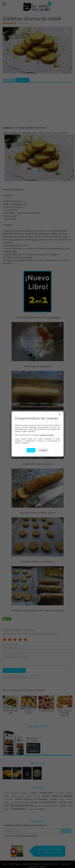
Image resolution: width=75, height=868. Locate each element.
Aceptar (31, 450)
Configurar (43, 450)
